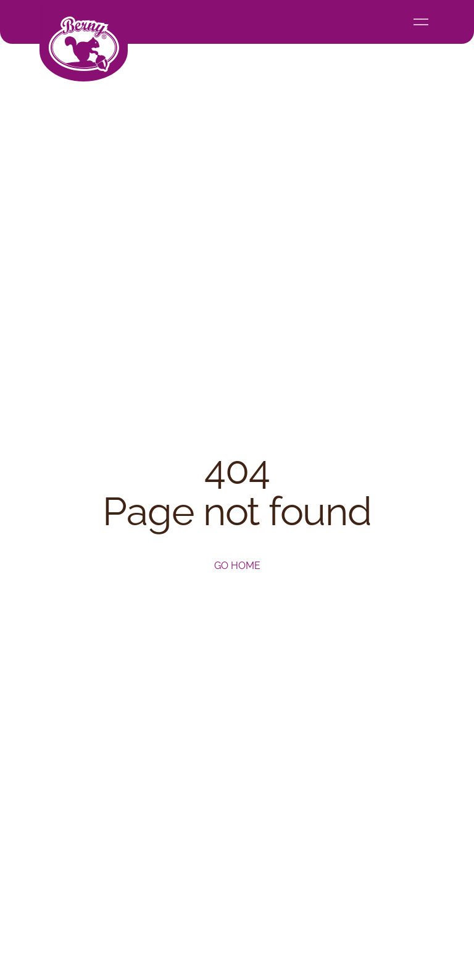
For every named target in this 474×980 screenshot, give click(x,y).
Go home (237, 566)
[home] (84, 41)
